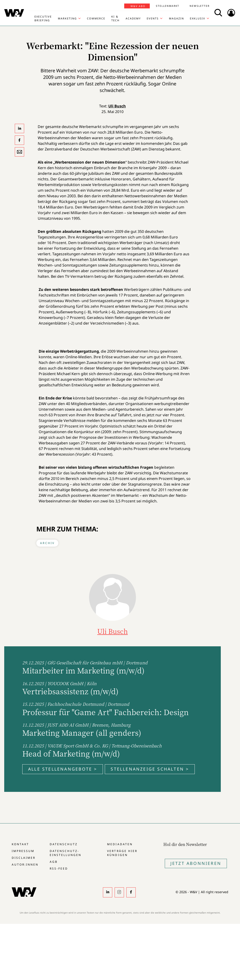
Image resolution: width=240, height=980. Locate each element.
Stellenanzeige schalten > (150, 769)
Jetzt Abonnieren (196, 863)
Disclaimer (24, 858)
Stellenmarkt (168, 6)
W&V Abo (138, 6)
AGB (54, 862)
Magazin (176, 18)
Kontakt (20, 844)
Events (153, 18)
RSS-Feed (59, 868)
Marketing (67, 18)
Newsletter (200, 6)
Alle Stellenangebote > (63, 769)
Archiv (47, 543)
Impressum (23, 851)
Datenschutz (64, 844)
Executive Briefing (43, 18)
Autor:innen (25, 865)
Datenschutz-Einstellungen (66, 853)
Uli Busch (117, 106)
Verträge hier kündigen (122, 853)
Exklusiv (198, 18)
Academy (133, 18)
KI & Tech (115, 18)
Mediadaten (120, 844)
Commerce (96, 18)
